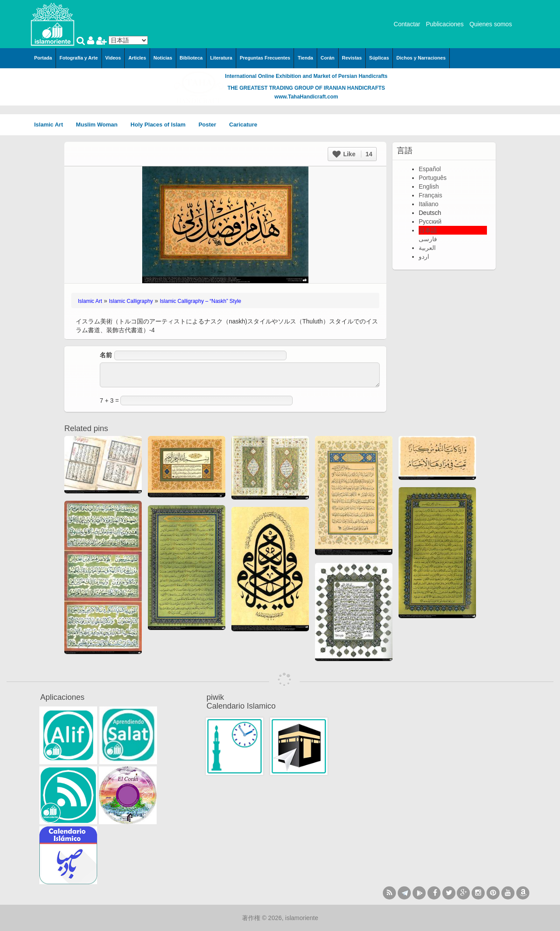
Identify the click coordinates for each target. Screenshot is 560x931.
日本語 (428, 230)
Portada (43, 58)
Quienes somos (491, 24)
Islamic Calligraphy (131, 301)
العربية (427, 248)
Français (430, 195)
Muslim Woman (100, 125)
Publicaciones (444, 24)
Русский (430, 221)
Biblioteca (191, 58)
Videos (113, 58)
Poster (210, 125)
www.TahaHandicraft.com (306, 97)
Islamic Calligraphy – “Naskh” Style (200, 301)
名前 (106, 355)
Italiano (429, 204)
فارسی (428, 239)
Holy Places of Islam (161, 125)
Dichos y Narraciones (421, 58)
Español (430, 169)
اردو (424, 256)
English (429, 186)
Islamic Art (52, 125)
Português (433, 178)
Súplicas (379, 58)
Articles (137, 58)
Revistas (352, 58)
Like (352, 154)
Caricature (243, 125)
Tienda (305, 58)
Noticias (163, 58)
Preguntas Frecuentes (265, 58)
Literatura (221, 58)
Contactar (407, 24)
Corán (328, 58)
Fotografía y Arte (79, 58)
